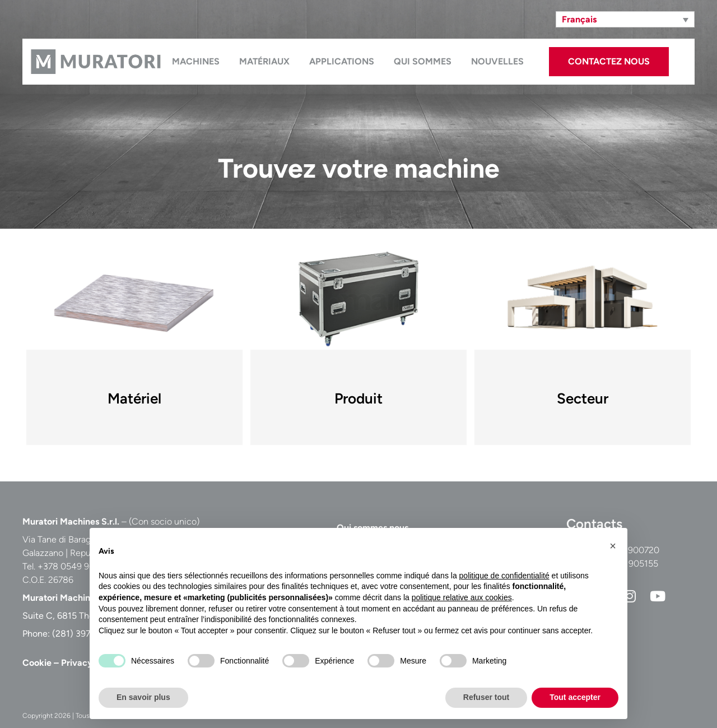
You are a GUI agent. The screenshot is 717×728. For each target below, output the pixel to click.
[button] (613, 546)
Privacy (77, 663)
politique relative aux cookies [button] (462, 597)
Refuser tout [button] (486, 697)
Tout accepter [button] (575, 697)
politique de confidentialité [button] (504, 576)
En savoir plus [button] (143, 697)
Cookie (37, 663)
